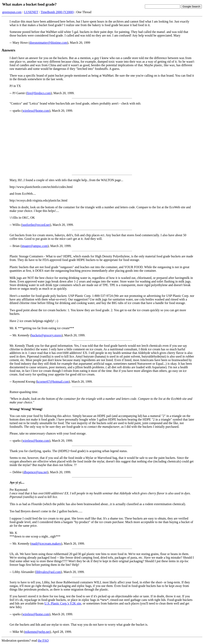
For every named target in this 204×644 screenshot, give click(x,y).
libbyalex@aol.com (48, 572)
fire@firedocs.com (39, 93)
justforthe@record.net (36, 225)
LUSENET (31, 12)
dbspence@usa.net (35, 472)
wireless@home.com (36, 111)
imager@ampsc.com (35, 246)
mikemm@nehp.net (37, 632)
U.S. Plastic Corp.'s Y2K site (63, 603)
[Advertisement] (102, 144)
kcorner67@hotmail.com (53, 382)
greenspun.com (12, 12)
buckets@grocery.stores (46, 335)
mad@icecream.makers (46, 544)
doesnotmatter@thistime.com (48, 43)
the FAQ (43, 641)
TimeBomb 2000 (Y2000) (57, 12)
